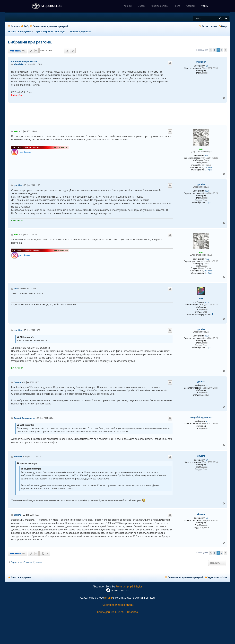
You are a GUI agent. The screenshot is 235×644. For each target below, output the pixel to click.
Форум (205, 6)
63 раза (208, 167)
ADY (201, 299)
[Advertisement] (117, 114)
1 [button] (214, 50)
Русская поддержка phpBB (117, 605)
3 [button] (222, 50)
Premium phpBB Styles (129, 587)
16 (207, 421)
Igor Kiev (201, 184)
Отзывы (191, 6)
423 (207, 302)
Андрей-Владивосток (201, 417)
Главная (127, 6)
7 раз (209, 203)
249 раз (209, 170)
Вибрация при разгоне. (30, 42)
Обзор (141, 6)
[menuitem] (25, 26)
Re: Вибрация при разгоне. (25, 62)
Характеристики (160, 6)
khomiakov (201, 62)
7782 (207, 156)
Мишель (201, 456)
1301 (207, 191)
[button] (211, 50)
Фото (177, 6)
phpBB (108, 598)
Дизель (201, 382)
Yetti (201, 149)
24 (207, 460)
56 (207, 385)
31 (207, 66)
